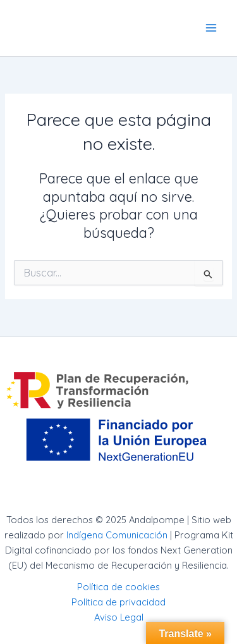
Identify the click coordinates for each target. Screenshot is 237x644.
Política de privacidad (118, 602)
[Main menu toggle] (211, 28)
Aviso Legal (119, 617)
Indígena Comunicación (117, 535)
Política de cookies (118, 587)
